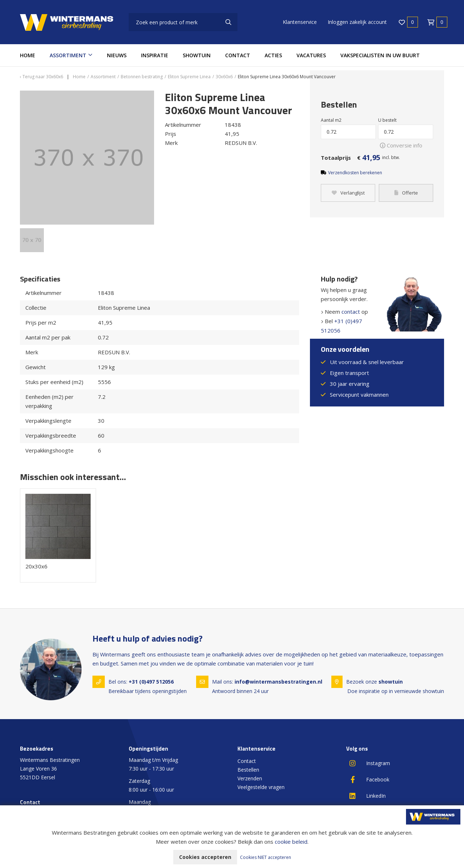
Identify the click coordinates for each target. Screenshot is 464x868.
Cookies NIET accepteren (266, 857)
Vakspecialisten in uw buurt (380, 55)
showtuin (391, 682)
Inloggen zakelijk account (357, 22)
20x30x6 (36, 566)
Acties (273, 55)
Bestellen (248, 770)
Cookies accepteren (205, 857)
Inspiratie (155, 55)
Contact (238, 55)
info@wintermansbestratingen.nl (278, 682)
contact (351, 312)
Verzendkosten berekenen (355, 173)
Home (28, 55)
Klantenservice (300, 22)
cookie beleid (291, 842)
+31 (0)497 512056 (151, 682)
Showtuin (197, 55)
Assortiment (68, 55)
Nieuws (117, 55)
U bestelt (387, 120)
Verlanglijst (348, 193)
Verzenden (250, 778)
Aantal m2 (331, 120)
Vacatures (311, 55)
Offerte (406, 193)
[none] (228, 22)
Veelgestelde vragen (261, 787)
